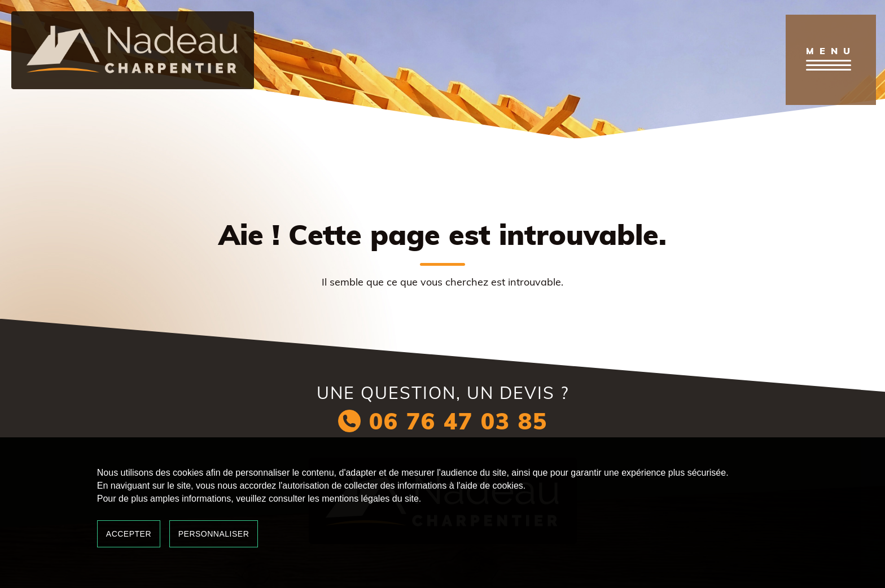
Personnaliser (214, 534)
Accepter (129, 534)
